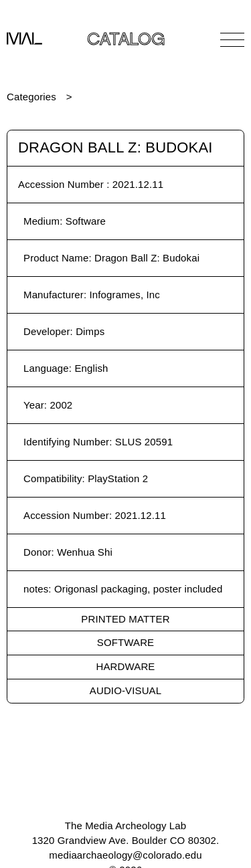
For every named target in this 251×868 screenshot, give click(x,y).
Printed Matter (125, 619)
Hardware (126, 666)
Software (125, 642)
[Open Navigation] (232, 39)
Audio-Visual (125, 690)
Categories (31, 97)
